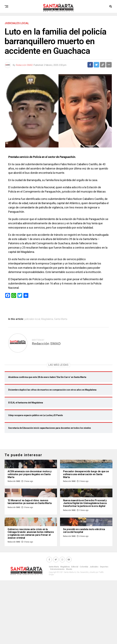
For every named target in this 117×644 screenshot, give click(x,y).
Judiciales (94, 635)
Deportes (104, 635)
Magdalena (47, 319)
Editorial (75, 635)
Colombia (84, 635)
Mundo (69, 638)
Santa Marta (61, 319)
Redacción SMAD (24, 65)
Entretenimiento (57, 638)
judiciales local (32, 319)
